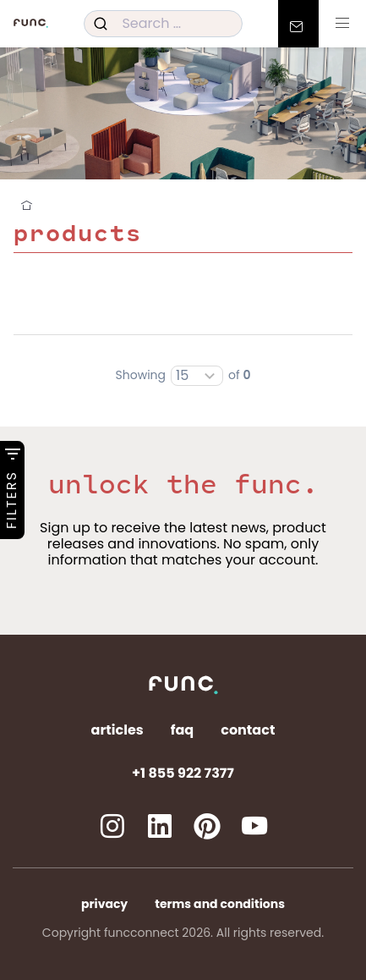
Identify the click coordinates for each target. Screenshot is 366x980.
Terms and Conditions (220, 904)
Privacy (104, 904)
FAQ (183, 730)
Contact (248, 730)
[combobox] (163, 24)
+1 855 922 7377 (183, 773)
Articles (117, 730)
